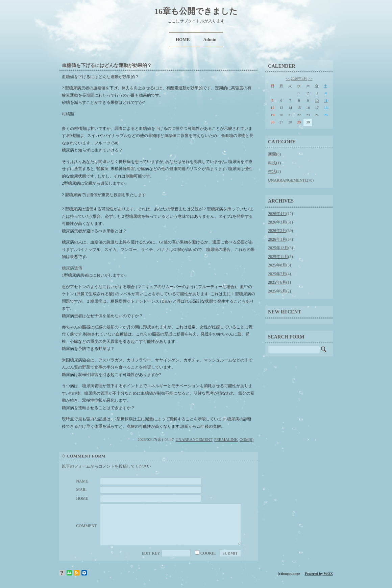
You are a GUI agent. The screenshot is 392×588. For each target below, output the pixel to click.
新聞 (272, 154)
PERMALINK (226, 440)
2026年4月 (299, 78)
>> (310, 78)
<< (288, 78)
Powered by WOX (319, 573)
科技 (272, 163)
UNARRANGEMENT (194, 440)
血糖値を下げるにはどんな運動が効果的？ (107, 65)
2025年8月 (277, 265)
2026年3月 (277, 222)
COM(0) (247, 440)
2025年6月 (277, 282)
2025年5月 (277, 291)
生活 (272, 171)
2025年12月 (278, 248)
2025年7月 (277, 274)
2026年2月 (277, 231)
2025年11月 (278, 257)
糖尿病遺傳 (72, 268)
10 (317, 100)
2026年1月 (277, 239)
